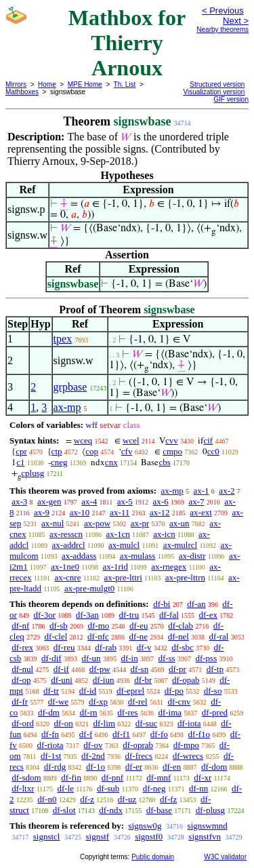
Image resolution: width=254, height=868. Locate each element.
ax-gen (49, 501)
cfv (127, 451)
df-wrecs (188, 756)
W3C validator (225, 857)
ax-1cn (118, 534)
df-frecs (139, 756)
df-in (129, 658)
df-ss (166, 658)
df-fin (71, 777)
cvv (172, 440)
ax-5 (125, 501)
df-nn (198, 788)
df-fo (159, 734)
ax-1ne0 (65, 567)
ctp (57, 451)
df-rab (106, 647)
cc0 (213, 451)
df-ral (219, 636)
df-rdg (55, 767)
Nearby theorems (223, 29)
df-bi (162, 604)
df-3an (87, 615)
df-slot (64, 810)
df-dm (49, 712)
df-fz (168, 799)
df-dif (51, 658)
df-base (159, 810)
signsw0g (145, 826)
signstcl (47, 836)
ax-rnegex (169, 567)
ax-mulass (138, 556)
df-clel (56, 636)
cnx (111, 462)
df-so (213, 691)
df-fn (50, 734)
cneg (59, 462)
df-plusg (210, 810)
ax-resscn (66, 534)
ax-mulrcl (181, 545)
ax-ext (200, 512)
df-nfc (98, 636)
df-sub (108, 788)
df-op (21, 680)
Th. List (125, 84)
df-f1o (199, 734)
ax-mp (67, 407)
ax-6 (161, 501)
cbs (164, 462)
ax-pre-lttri (123, 577)
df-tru (129, 615)
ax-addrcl (69, 545)
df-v (144, 647)
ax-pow (97, 523)
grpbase (70, 387)
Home (47, 84)
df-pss (206, 658)
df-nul (22, 669)
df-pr (177, 669)
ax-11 (120, 512)
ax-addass (79, 556)
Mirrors (16, 84)
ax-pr (140, 523)
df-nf (20, 626)
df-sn (139, 669)
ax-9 (42, 512)
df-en (172, 767)
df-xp (98, 702)
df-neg (154, 788)
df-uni (62, 680)
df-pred (215, 712)
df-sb (59, 626)
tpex (63, 339)
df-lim (104, 723)
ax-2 (227, 491)
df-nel (178, 636)
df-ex (208, 615)
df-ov (93, 745)
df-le (65, 788)
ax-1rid (115, 567)
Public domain (153, 857)
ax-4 (89, 501)
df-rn (89, 712)
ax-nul (52, 523)
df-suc (147, 723)
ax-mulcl (124, 545)
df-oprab (138, 745)
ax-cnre (67, 577)
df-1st (51, 756)
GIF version (231, 99)
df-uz (127, 799)
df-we (58, 702)
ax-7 (196, 501)
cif (208, 440)
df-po (174, 691)
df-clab (181, 626)
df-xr (203, 777)
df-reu (64, 647)
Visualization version (214, 92)
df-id (88, 691)
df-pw (100, 669)
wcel (131, 440)
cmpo (172, 451)
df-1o (96, 767)
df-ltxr (23, 788)
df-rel (138, 702)
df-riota (50, 745)
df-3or (45, 615)
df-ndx (111, 810)
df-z (87, 799)
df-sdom (26, 777)
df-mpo (186, 745)
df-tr (51, 691)
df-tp (215, 669)
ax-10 (80, 512)
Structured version (217, 84)
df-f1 (121, 734)
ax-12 (160, 512)
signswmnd (208, 826)
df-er (134, 767)
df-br (143, 680)
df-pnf (113, 777)
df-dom (214, 767)
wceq (83, 440)
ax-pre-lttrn (185, 577)
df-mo (98, 626)
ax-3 (19, 501)
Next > (236, 21)
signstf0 (149, 836)
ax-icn (164, 534)
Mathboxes (22, 92)
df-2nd (93, 756)
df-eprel (130, 691)
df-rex (22, 647)
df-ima (170, 712)
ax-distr (192, 556)
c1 (20, 462)
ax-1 (202, 491)
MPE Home (85, 84)
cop (92, 451)
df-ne (139, 636)
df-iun (104, 680)
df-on (64, 723)
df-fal (169, 615)
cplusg (33, 473)
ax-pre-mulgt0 (89, 588)
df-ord (23, 723)
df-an (196, 604)
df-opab (186, 680)
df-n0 (47, 799)
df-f (86, 734)
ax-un (179, 523)
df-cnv (179, 702)
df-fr (20, 702)
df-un (91, 658)
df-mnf (158, 777)
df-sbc (183, 647)
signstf (97, 836)
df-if (61, 669)
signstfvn (205, 836)
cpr (21, 451)
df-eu (139, 626)
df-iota (189, 723)
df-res (127, 712)
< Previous (223, 11)
